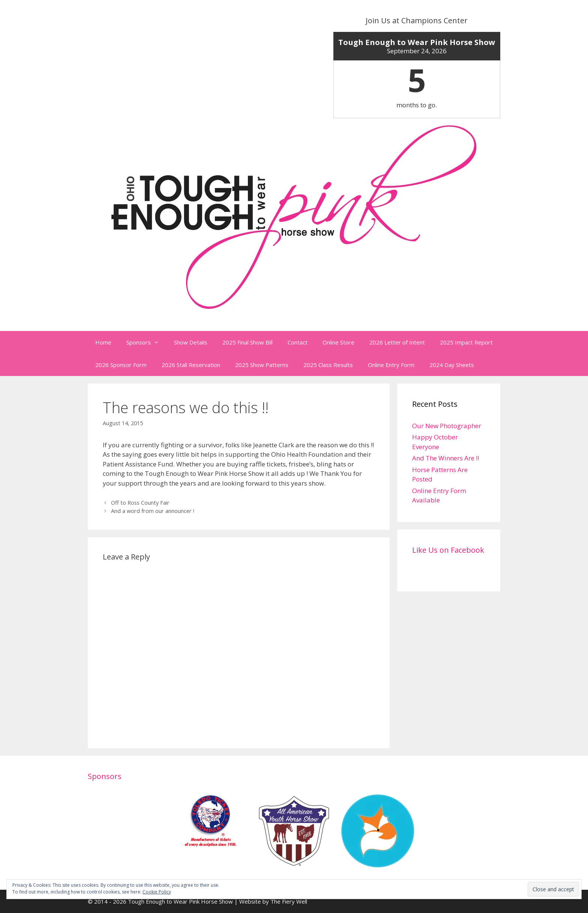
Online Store (338, 342)
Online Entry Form (391, 365)
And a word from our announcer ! (153, 511)
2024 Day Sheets (452, 365)
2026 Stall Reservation (191, 365)
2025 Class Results (328, 365)
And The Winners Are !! (445, 458)
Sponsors (146, 342)
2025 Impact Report (466, 342)
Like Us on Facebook (448, 550)
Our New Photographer (447, 426)
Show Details (191, 342)
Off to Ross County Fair (140, 503)
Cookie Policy (157, 892)
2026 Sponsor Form (121, 365)
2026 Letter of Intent (397, 342)
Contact (298, 342)
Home (103, 342)
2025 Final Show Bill (247, 342)
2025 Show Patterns (262, 365)
